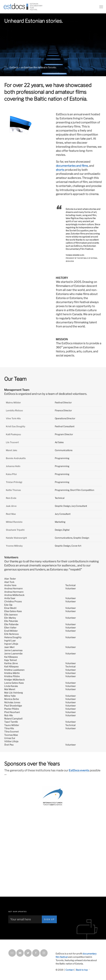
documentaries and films (72, 166)
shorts (60, 170)
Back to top (82, 970)
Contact (70, 970)
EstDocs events (79, 770)
